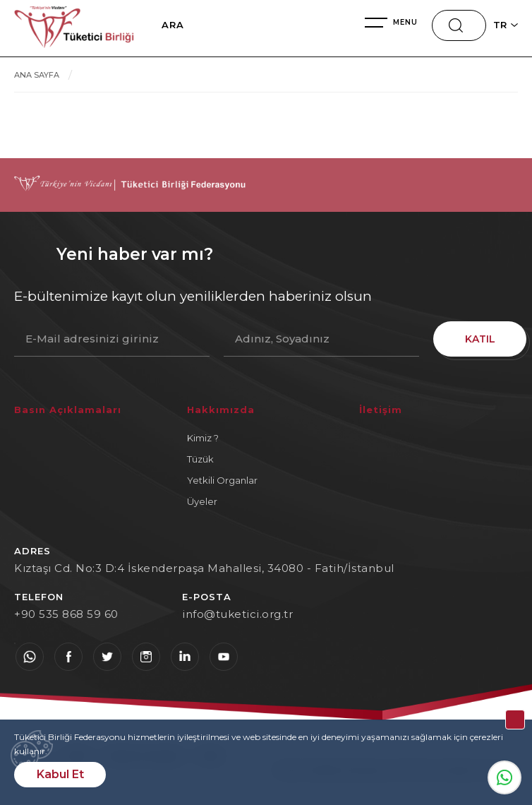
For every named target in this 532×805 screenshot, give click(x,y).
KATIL (476, 339)
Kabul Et (60, 774)
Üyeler (202, 501)
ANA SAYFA (37, 75)
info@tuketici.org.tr (237, 614)
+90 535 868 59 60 (66, 614)
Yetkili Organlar (222, 480)
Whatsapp (504, 777)
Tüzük (200, 459)
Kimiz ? (203, 438)
